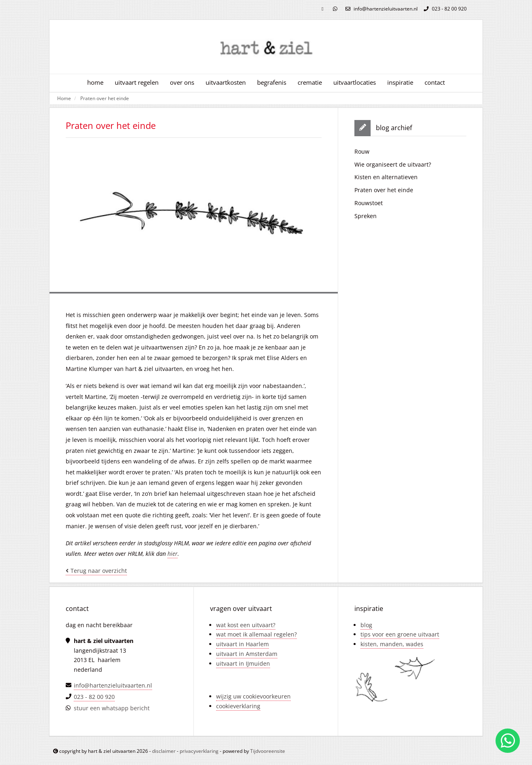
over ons (182, 82)
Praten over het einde (105, 98)
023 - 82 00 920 (444, 9)
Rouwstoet (369, 203)
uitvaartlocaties (355, 82)
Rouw (362, 151)
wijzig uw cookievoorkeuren (253, 696)
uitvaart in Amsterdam (247, 654)
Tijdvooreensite (268, 751)
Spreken (366, 216)
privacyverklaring (199, 751)
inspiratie (400, 82)
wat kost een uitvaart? (246, 625)
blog (366, 625)
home (95, 82)
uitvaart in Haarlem (242, 644)
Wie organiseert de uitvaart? (393, 164)
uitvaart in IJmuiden (243, 663)
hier (173, 554)
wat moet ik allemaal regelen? (256, 634)
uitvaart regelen (137, 82)
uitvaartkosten (226, 82)
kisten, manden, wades (392, 644)
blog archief (394, 128)
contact (435, 82)
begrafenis (272, 82)
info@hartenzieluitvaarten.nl (381, 9)
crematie (310, 82)
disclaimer (164, 751)
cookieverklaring (238, 706)
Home (64, 98)
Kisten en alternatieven (386, 177)
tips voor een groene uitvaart (400, 634)
